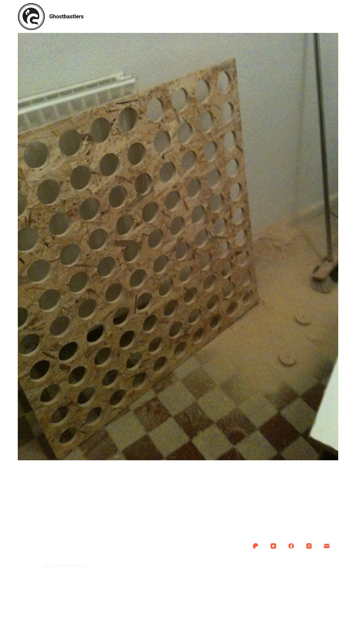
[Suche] (336, 17)
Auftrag (162, 16)
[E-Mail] (327, 546)
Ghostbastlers (66, 16)
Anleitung (128, 16)
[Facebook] (291, 546)
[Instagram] (309, 546)
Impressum (178, 563)
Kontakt (230, 16)
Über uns (196, 16)
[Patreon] (256, 546)
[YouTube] (273, 546)
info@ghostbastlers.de (65, 566)
